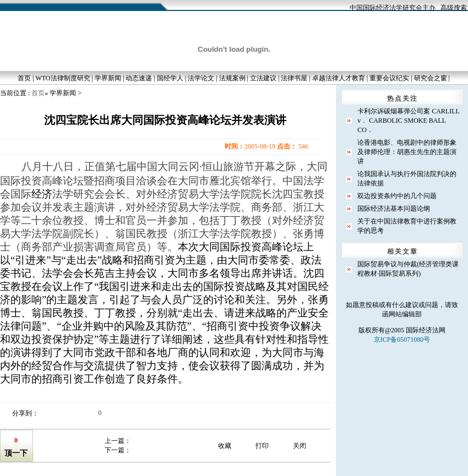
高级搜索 (454, 8)
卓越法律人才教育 (339, 78)
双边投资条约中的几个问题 (397, 196)
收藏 (225, 446)
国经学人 (170, 78)
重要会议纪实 (389, 78)
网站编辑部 (405, 314)
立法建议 (263, 78)
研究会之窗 (431, 78)
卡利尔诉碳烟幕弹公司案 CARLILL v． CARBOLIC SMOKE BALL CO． (408, 121)
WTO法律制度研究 (62, 78)
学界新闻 (108, 78)
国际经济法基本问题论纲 (394, 209)
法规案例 (232, 78)
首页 (24, 78)
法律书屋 (294, 78)
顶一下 (16, 453)
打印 (262, 446)
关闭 (300, 446)
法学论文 (201, 78)
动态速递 (139, 78)
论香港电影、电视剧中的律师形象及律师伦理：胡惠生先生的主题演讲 (407, 152)
